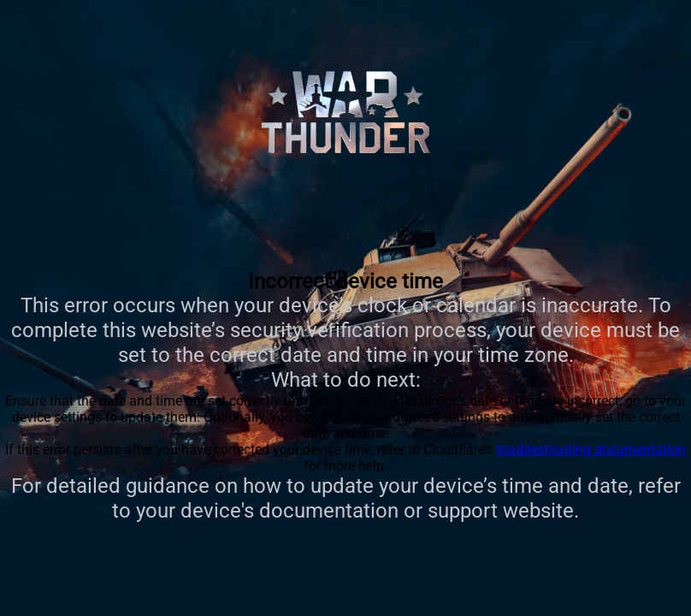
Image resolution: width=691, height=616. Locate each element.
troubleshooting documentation (591, 450)
